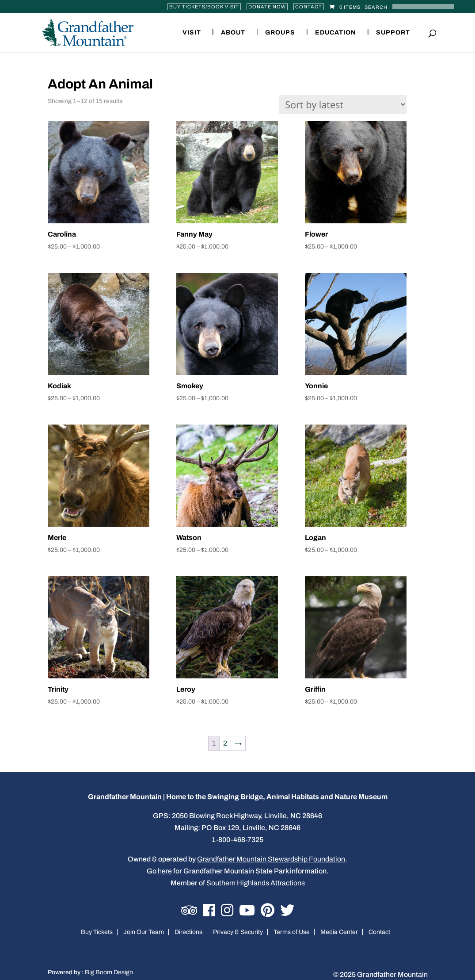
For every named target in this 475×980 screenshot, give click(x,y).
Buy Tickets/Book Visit (204, 7)
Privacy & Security (238, 932)
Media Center (339, 932)
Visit (192, 33)
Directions (188, 932)
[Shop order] (343, 105)
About (233, 33)
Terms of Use (292, 932)
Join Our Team (144, 932)
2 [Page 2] (225, 743)
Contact (309, 7)
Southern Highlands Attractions (256, 883)
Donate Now (267, 7)
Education (336, 33)
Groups (280, 33)
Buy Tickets (97, 932)
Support (393, 33)
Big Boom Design (109, 972)
